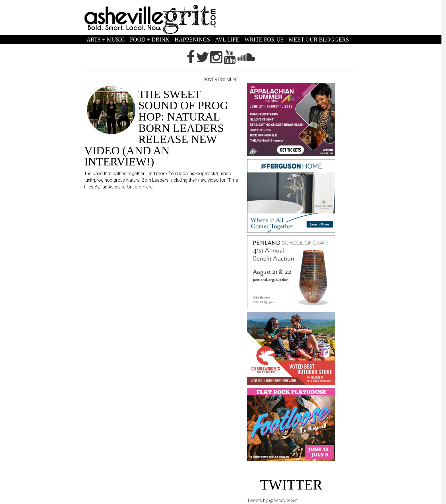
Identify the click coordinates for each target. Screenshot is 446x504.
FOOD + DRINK (150, 40)
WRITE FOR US (264, 40)
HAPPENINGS (192, 40)
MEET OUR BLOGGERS (319, 40)
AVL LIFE (227, 40)
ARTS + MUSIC (106, 40)
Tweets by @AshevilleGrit (272, 500)
